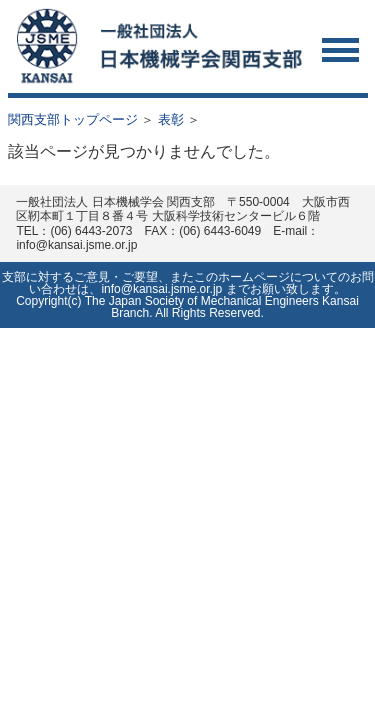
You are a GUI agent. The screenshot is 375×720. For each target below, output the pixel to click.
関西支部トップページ (73, 119)
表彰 (171, 119)
